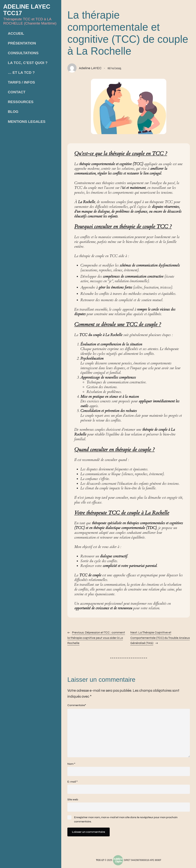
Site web (73, 802)
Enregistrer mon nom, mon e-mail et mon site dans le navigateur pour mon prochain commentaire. (126, 822)
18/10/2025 (116, 68)
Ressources (21, 102)
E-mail (72, 784)
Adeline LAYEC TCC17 (29, 10)
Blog (13, 111)
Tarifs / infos (21, 82)
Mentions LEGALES (27, 121)
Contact (17, 92)
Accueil (16, 33)
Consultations (23, 53)
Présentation (22, 43)
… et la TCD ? (21, 72)
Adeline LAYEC (91, 68)
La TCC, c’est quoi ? (28, 63)
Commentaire (77, 705)
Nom (71, 766)
